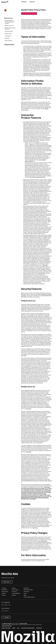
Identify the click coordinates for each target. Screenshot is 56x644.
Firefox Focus (8, 34)
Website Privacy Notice (6, 628)
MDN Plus (7, 38)
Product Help (15, 590)
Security (14, 595)
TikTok (8, 605)
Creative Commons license (7, 626)
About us (32, 2)
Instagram (4, 605)
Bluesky (2, 605)
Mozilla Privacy (8, 18)
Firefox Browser (9, 31)
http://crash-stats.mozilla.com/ (37, 177)
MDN (25, 595)
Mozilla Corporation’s (8, 623)
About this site (39, 628)
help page (45, 265)
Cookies (14, 628)
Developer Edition (28, 590)
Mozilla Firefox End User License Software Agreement (35, 498)
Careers (4, 593)
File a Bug (14, 592)
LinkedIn (6, 605)
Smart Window (8, 41)
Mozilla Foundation (24, 623)
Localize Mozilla (16, 593)
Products (24, 2)
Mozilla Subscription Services (10, 28)
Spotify (10, 605)
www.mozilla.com (42, 541)
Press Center (5, 592)
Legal (18, 628)
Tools (25, 593)
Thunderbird (8, 36)
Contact (4, 595)
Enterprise (26, 592)
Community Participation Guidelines (28, 628)
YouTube (6, 611)
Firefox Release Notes (29, 597)
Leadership (4, 590)
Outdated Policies (9, 45)
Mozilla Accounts (9, 26)
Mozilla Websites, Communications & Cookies (10, 22)
